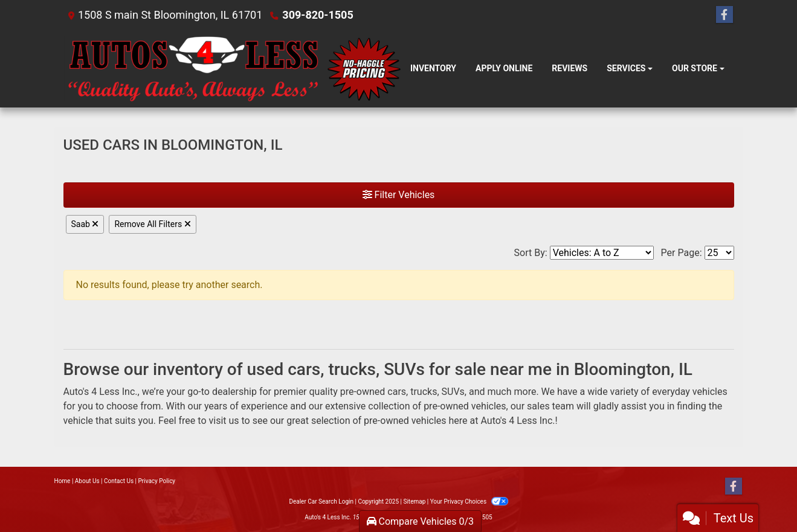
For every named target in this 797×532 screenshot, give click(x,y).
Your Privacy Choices (469, 502)
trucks (424, 392)
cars (397, 392)
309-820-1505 (318, 15)
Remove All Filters (152, 224)
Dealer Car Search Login (321, 502)
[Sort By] (602, 253)
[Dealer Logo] (232, 69)
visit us (224, 421)
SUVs (453, 392)
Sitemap (414, 502)
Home (63, 481)
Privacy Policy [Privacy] (157, 481)
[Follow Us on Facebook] (724, 15)
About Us (87, 481)
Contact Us (119, 481)
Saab (85, 224)
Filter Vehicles (399, 195)
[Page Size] (719, 253)
